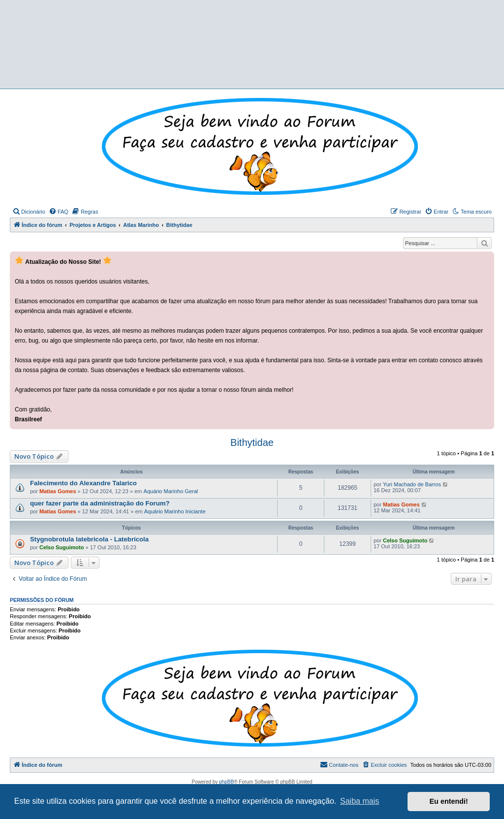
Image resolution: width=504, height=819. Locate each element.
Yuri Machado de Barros (412, 484)
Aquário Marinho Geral (171, 491)
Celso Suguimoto (62, 547)
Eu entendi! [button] (449, 801)
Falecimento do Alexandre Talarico (83, 483)
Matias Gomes (58, 491)
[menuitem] (29, 212)
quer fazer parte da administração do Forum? (100, 503)
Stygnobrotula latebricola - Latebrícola (89, 539)
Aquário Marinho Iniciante (175, 511)
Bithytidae (252, 442)
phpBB (226, 782)
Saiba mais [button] (360, 801)
